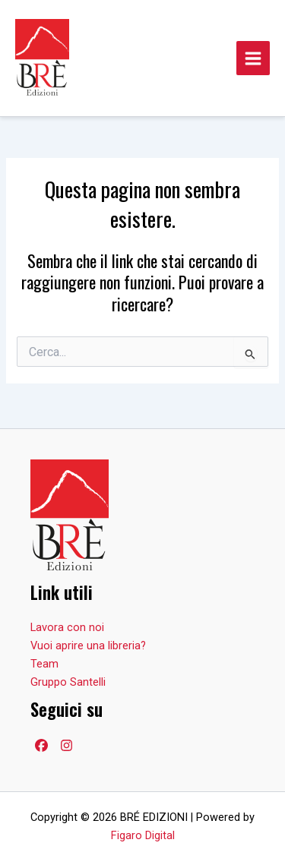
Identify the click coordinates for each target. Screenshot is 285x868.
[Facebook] (41, 745)
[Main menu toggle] (253, 58)
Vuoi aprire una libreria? (88, 645)
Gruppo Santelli (68, 682)
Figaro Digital (143, 835)
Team (44, 664)
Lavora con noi (67, 627)
